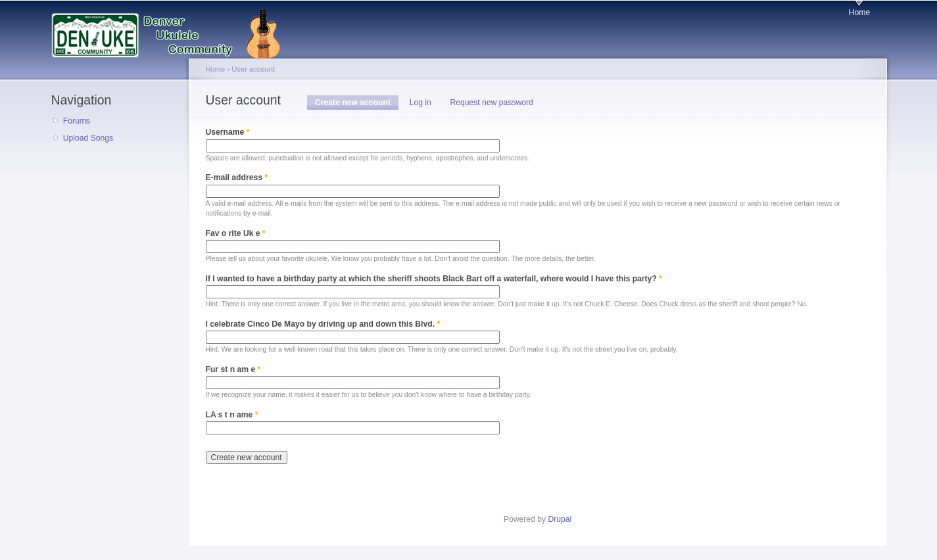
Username (228, 132)
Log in (420, 103)
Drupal (560, 519)
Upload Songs (88, 138)
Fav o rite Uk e (236, 233)
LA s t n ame (232, 415)
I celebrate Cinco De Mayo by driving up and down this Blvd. (323, 324)
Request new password (491, 103)
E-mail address (237, 177)
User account (253, 69)
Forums (77, 121)
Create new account (357, 103)
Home (859, 12)
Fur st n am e (233, 369)
